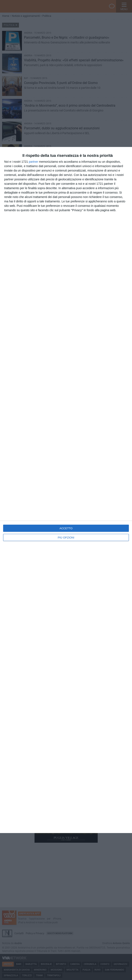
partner (33, 162)
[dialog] (66, 490)
